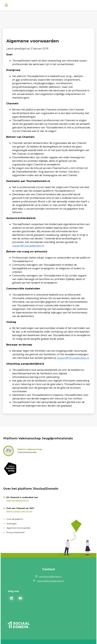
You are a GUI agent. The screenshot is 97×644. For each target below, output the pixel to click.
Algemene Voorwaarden (18, 528)
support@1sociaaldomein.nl (28, 246)
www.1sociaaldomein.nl (18, 500)
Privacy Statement (15, 532)
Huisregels (12, 524)
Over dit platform (15, 519)
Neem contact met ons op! (19, 511)
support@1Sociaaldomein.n (72, 358)
